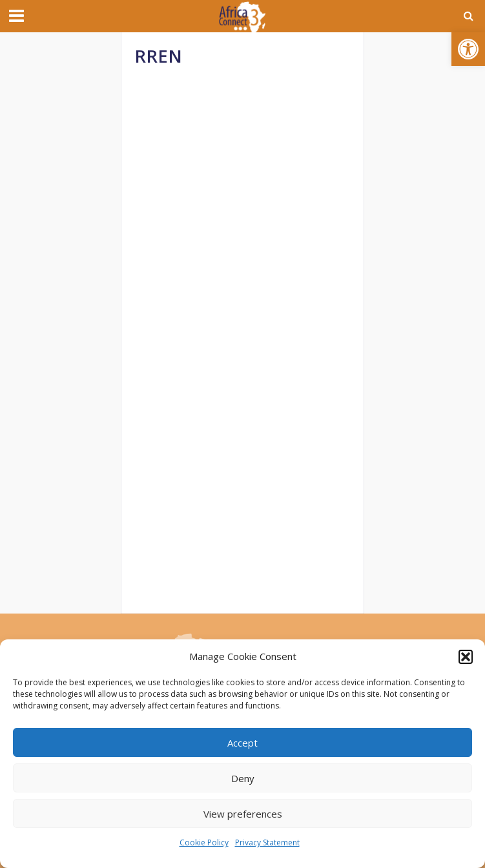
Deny (243, 778)
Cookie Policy (204, 842)
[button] (468, 49)
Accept (242, 743)
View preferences (243, 814)
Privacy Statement (267, 842)
